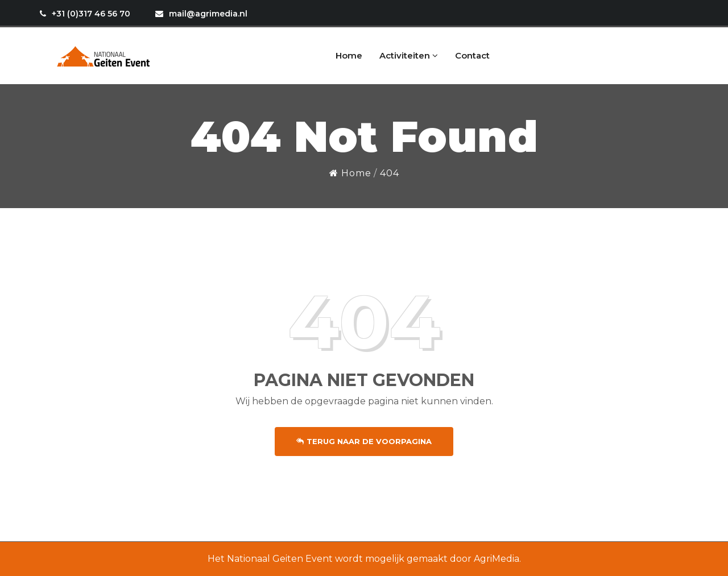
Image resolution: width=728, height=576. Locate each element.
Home (349, 55)
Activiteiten (409, 55)
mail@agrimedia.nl (201, 14)
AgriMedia (497, 559)
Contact (472, 55)
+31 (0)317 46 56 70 (85, 14)
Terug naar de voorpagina (364, 441)
